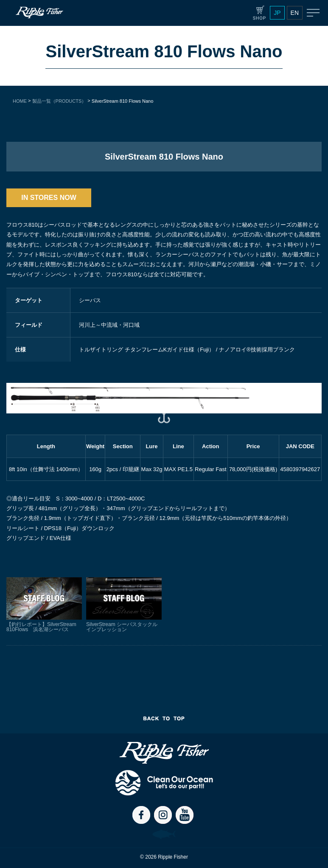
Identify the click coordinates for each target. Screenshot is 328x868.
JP (277, 13)
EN (295, 13)
